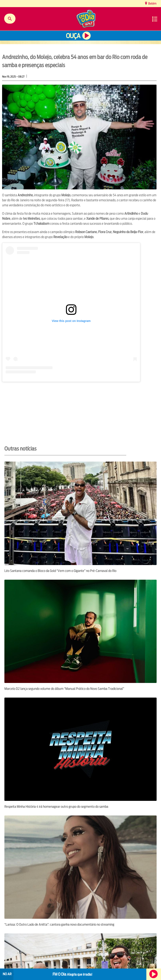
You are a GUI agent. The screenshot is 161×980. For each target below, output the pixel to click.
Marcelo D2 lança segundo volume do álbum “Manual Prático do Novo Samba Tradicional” (64, 689)
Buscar (10, 19)
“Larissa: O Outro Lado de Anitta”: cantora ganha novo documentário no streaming (59, 924)
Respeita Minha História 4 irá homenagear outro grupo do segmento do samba (56, 807)
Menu (155, 19)
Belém (152, 3)
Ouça (73, 36)
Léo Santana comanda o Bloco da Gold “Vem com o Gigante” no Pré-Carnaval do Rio (60, 571)
